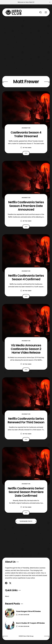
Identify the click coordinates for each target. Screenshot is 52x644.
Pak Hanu (28, 148)
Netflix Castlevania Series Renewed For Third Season (26, 420)
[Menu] (46, 12)
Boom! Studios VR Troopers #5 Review (30, 623)
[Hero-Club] (13, 12)
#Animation (26, 128)
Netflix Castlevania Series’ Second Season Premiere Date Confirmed (26, 492)
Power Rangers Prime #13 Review (28, 611)
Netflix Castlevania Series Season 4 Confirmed (26, 277)
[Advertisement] (26, 29)
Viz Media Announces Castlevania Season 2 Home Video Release (26, 349)
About (7, 596)
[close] (50, 2)
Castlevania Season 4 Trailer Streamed (26, 134)
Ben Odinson (25, 615)
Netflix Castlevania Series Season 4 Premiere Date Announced (26, 206)
